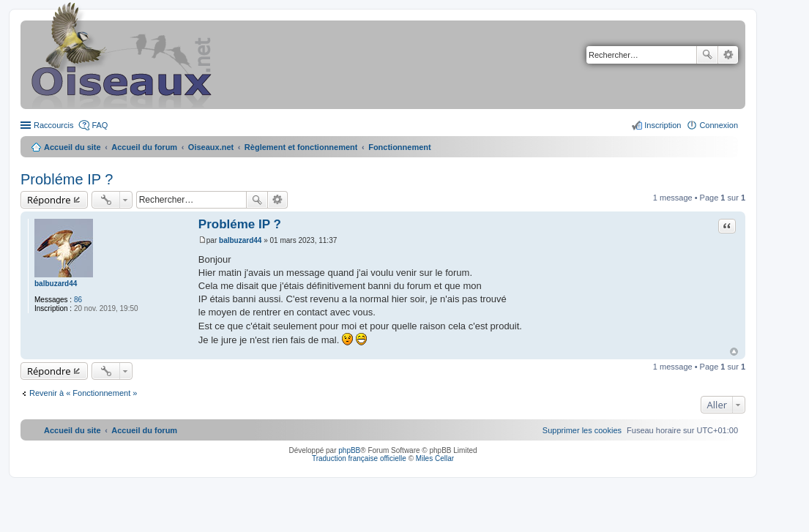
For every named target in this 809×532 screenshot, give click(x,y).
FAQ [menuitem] (100, 125)
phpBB (349, 450)
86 (78, 300)
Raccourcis (53, 125)
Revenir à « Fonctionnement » (83, 393)
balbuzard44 (56, 284)
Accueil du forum (144, 147)
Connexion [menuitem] (719, 125)
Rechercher (707, 55)
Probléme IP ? (67, 179)
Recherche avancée (728, 55)
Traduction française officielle (359, 458)
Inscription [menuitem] (663, 125)
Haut (734, 352)
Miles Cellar (435, 458)
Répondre (49, 200)
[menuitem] (582, 430)
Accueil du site (72, 147)
